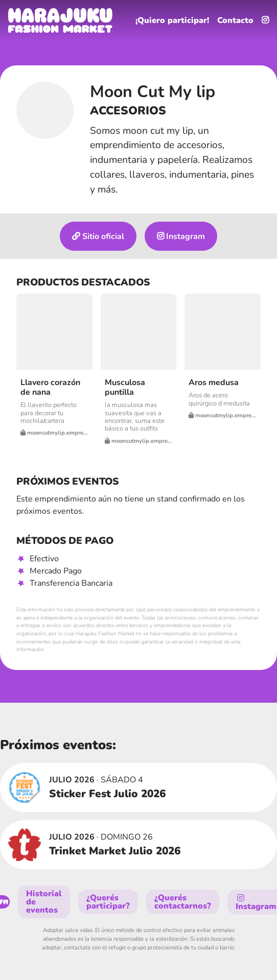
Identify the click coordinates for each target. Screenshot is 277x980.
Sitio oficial (98, 236)
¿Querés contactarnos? (183, 902)
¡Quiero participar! (172, 20)
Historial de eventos (44, 902)
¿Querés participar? (108, 902)
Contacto (235, 20)
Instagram (181, 236)
